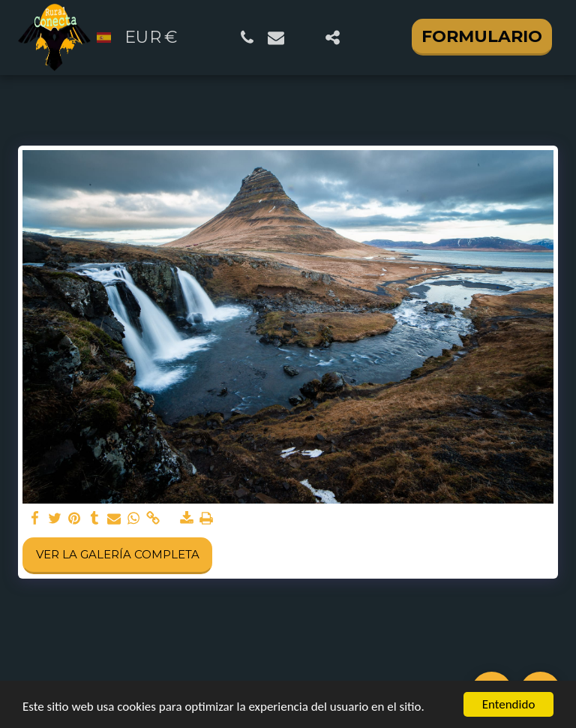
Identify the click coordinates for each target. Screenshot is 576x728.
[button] (247, 38)
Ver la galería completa (118, 554)
